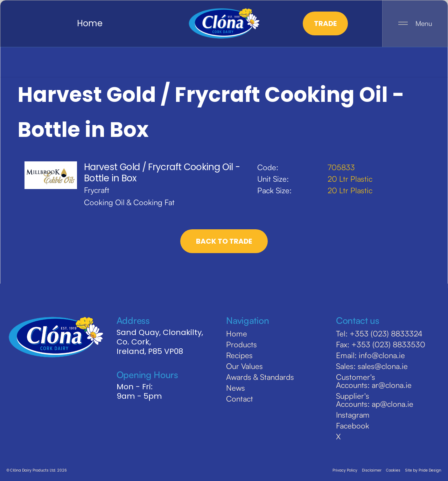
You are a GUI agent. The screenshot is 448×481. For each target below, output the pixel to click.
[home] (224, 24)
